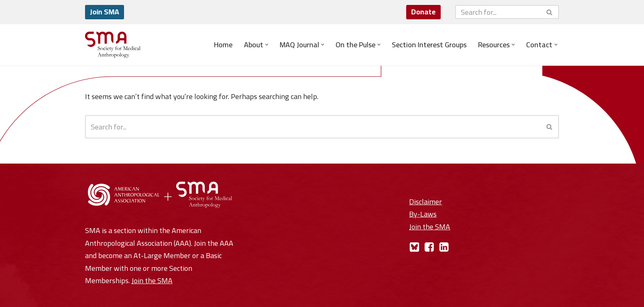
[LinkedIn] (444, 247)
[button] (267, 45)
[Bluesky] (414, 247)
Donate (423, 12)
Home (223, 45)
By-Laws (423, 214)
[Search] (498, 12)
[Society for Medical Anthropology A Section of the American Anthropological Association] (113, 45)
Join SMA (105, 12)
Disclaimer (425, 202)
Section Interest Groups (429, 45)
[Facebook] (429, 247)
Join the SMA (152, 280)
